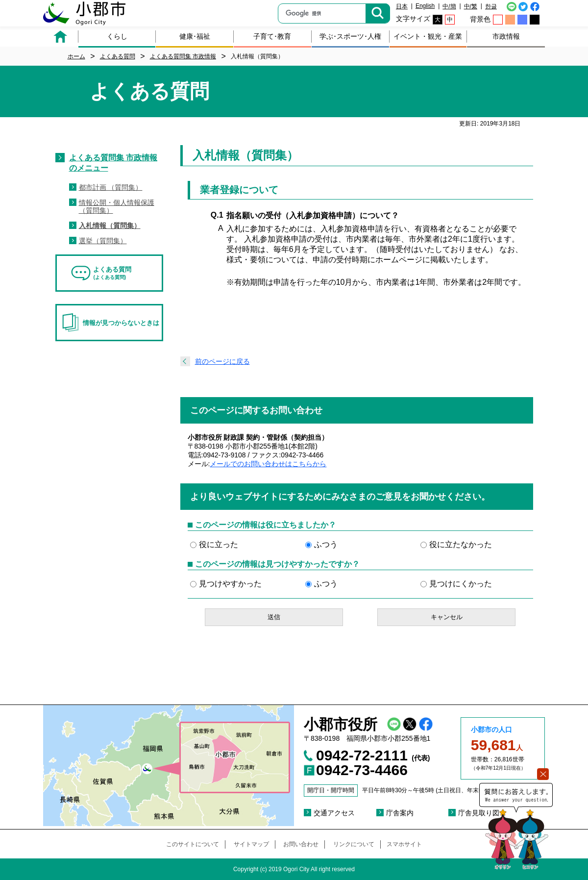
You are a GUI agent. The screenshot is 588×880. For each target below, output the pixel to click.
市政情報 (506, 36)
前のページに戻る (222, 361)
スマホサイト (404, 844)
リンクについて (354, 844)
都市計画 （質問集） (111, 187)
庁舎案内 (400, 813)
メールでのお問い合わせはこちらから (268, 464)
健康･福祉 (195, 36)
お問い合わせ (301, 844)
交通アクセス (334, 813)
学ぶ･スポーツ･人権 (350, 36)
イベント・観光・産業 (428, 36)
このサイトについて (193, 844)
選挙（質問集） (103, 241)
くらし (117, 36)
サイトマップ (251, 844)
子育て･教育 (272, 36)
